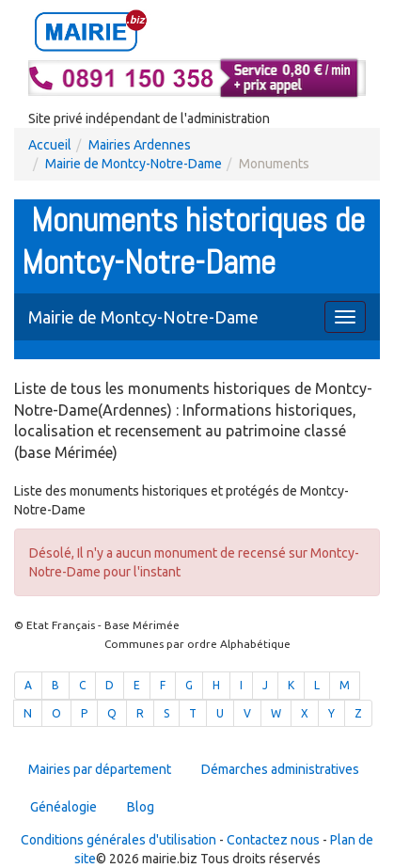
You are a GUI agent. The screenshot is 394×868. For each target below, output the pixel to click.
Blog (141, 807)
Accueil (50, 145)
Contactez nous (273, 840)
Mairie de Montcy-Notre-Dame (134, 164)
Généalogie (63, 807)
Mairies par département (100, 769)
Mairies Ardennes (140, 145)
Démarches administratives (280, 769)
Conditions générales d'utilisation (118, 840)
